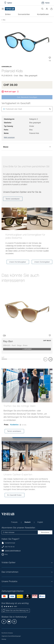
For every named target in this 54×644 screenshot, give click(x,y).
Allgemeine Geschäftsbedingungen (11, 636)
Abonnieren (45, 532)
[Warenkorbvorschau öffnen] (51, 9)
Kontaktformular (8, 543)
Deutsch (28, 522)
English (40, 522)
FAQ (6, 554)
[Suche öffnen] (42, 9)
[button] (47, 9)
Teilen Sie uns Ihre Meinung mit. (16, 611)
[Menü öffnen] (3, 9)
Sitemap (4, 639)
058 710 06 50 (10, 547)
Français (15, 522)
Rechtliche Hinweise (7, 633)
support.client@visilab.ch (13, 551)
